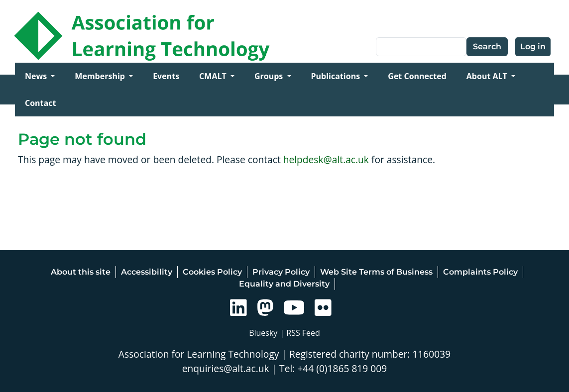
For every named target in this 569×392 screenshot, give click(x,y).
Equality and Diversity (284, 284)
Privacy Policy (281, 272)
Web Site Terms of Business (376, 272)
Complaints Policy (480, 272)
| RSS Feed (300, 333)
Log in (533, 47)
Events (166, 76)
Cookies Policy (212, 272)
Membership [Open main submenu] (101, 76)
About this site (81, 272)
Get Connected (417, 76)
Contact (40, 103)
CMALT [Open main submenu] (214, 76)
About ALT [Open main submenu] (488, 76)
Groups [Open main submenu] (270, 76)
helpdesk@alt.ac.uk (326, 159)
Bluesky (263, 333)
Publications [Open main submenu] (337, 76)
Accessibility (147, 272)
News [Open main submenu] (37, 76)
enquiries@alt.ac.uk (226, 368)
